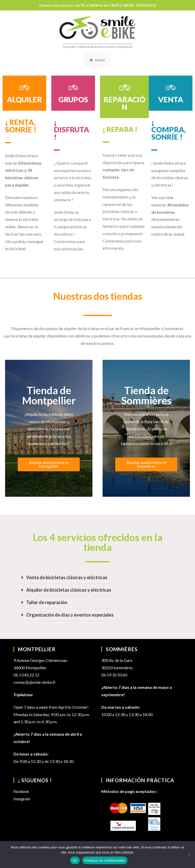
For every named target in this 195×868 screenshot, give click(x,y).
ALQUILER (24, 99)
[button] (97, 578)
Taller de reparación (47, 602)
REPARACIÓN (124, 103)
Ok (75, 860)
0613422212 (146, 5)
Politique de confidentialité (105, 860)
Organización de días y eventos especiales (70, 615)
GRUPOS (73, 99)
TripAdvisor (23, 695)
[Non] (189, 855)
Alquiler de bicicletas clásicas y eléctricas (69, 590)
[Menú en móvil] (98, 60)
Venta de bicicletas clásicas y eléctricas (67, 577)
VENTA (171, 99)
